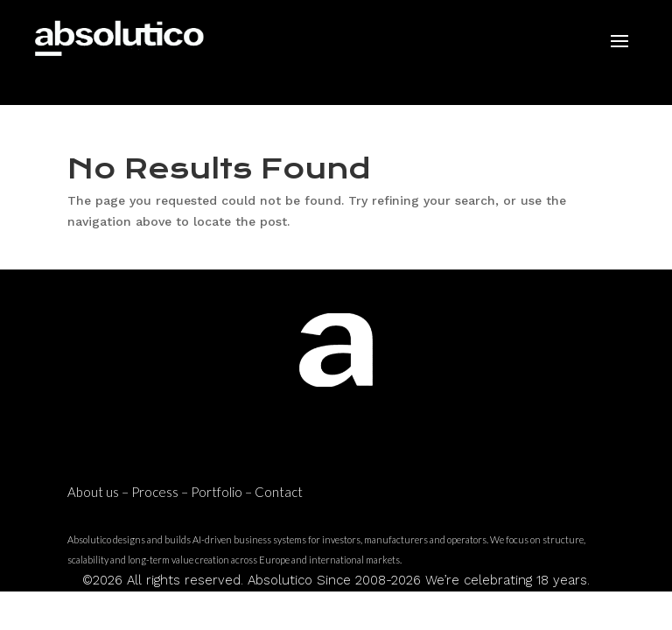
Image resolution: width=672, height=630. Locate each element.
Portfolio (217, 492)
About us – (99, 492)
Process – (161, 492)
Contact (279, 492)
